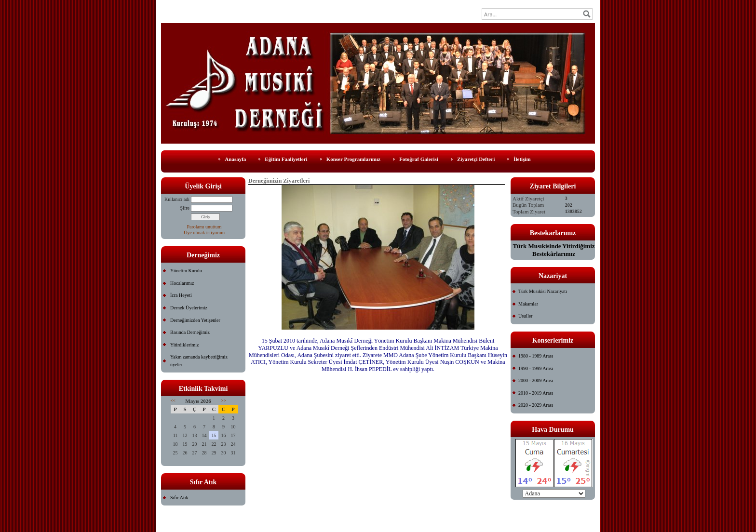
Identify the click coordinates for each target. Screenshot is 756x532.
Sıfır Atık (179, 498)
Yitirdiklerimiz (184, 345)
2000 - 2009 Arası (536, 380)
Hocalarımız (182, 283)
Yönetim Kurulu (186, 271)
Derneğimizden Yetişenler (195, 320)
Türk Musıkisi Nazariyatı (543, 291)
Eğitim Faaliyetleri (286, 159)
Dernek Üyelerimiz (189, 308)
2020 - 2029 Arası (536, 405)
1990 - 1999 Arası (536, 368)
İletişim (522, 159)
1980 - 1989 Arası (536, 356)
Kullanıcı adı (177, 199)
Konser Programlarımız (353, 159)
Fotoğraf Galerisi (419, 159)
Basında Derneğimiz (190, 332)
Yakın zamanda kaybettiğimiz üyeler (199, 361)
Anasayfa (235, 159)
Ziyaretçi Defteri (476, 159)
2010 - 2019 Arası (536, 393)
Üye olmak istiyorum (204, 233)
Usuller (525, 316)
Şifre (185, 208)
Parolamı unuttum (204, 227)
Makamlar (528, 304)
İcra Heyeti (181, 295)
